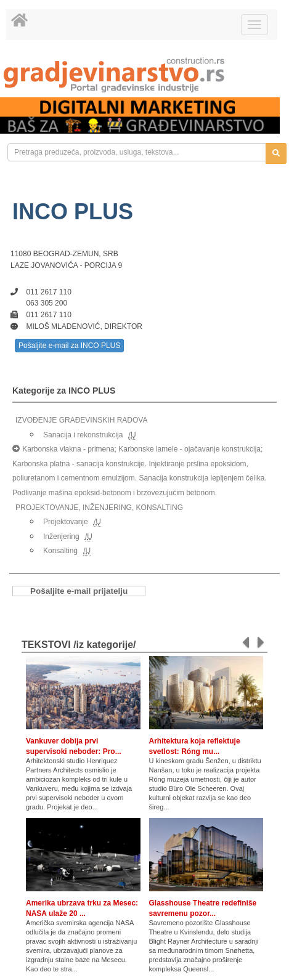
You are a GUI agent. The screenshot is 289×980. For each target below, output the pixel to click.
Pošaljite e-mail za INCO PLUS (69, 346)
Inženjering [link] (61, 537)
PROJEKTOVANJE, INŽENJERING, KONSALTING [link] (99, 508)
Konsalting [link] (60, 551)
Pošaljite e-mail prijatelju (79, 591)
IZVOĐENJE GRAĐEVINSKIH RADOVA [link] (81, 420)
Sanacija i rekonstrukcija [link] (83, 435)
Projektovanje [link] (66, 522)
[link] (144, 75)
